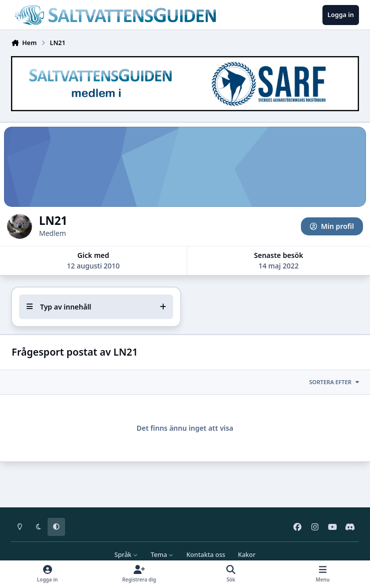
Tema (162, 555)
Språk (126, 555)
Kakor (247, 555)
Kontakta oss (206, 555)
